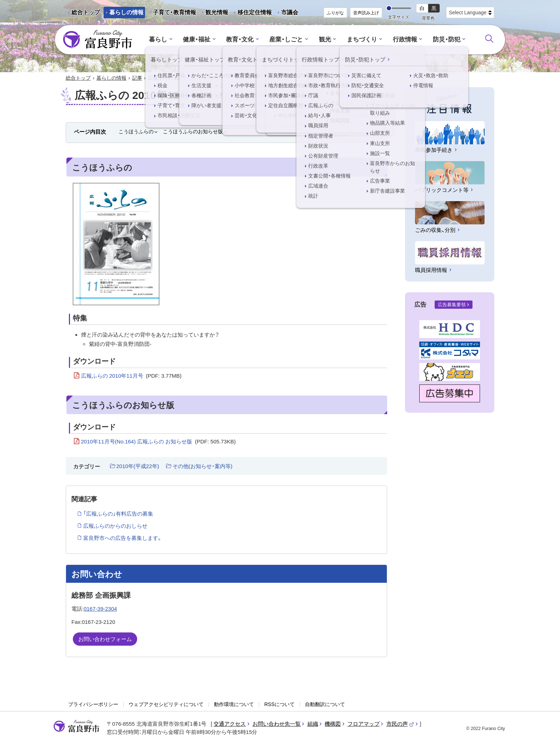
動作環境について (234, 704)
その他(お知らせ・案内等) (202, 466)
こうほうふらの (136, 131)
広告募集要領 (452, 305)
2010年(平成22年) (138, 466)
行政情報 (405, 39)
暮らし (158, 39)
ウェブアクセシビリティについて (166, 704)
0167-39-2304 (100, 609)
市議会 (290, 12)
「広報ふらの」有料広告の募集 (118, 514)
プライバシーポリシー (93, 704)
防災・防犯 (447, 39)
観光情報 (214, 14)
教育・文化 (240, 39)
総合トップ (86, 12)
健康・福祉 (197, 39)
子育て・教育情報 (174, 12)
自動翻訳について (325, 704)
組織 (313, 724)
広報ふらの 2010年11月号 (131, 376)
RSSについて (279, 704)
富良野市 (76, 726)
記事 (137, 78)
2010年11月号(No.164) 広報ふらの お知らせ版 (158, 442)
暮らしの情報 (126, 12)
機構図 (333, 724)
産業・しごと (286, 39)
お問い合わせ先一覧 (277, 724)
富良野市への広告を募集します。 (123, 538)
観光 (325, 39)
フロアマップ (364, 724)
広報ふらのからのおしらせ (115, 526)
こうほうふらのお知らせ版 (193, 131)
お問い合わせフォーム (105, 639)
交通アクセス (230, 724)
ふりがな (335, 13)
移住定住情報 (252, 14)
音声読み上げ (366, 13)
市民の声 (400, 724)
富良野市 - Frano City (97, 40)
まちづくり (362, 39)
